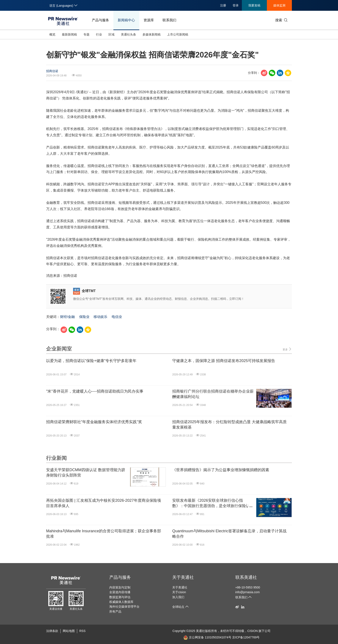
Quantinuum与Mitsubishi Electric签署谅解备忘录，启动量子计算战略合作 (229, 534)
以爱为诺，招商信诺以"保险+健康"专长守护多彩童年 (91, 361)
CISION (252, 631)
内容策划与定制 (120, 587)
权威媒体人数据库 (121, 602)
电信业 (117, 317)
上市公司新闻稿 (178, 34)
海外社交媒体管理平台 (124, 607)
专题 (86, 34)
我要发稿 (254, 5)
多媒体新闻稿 (152, 34)
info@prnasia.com (248, 592)
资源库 (149, 20)
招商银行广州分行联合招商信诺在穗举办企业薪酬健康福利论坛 (213, 394)
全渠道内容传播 (120, 592)
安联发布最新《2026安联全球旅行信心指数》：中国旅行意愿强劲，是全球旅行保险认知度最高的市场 (213, 503)
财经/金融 (67, 317)
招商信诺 (52, 71)
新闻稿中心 (126, 20)
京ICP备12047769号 (246, 637)
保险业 (84, 317)
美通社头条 (128, 34)
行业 (99, 34)
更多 (287, 349)
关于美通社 (183, 577)
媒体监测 (279, 5)
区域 (111, 34)
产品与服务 (100, 20)
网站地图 (69, 631)
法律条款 (52, 631)
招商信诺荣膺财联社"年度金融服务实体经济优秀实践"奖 (94, 422)
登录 (236, 5)
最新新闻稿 (69, 34)
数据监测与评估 (120, 597)
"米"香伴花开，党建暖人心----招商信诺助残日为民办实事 (95, 391)
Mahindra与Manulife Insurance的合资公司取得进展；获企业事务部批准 (104, 534)
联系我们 (169, 20)
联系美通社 (246, 577)
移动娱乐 (100, 317)
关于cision (179, 592)
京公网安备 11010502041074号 (207, 637)
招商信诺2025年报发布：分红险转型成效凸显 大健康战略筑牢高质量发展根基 (229, 425)
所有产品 (115, 611)
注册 (223, 5)
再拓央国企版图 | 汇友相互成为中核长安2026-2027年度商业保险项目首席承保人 (104, 503)
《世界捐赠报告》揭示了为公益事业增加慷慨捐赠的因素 (221, 470)
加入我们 (178, 597)
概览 (52, 34)
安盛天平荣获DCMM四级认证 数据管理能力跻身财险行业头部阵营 (86, 473)
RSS (82, 631)
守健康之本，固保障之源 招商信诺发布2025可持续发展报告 (224, 361)
